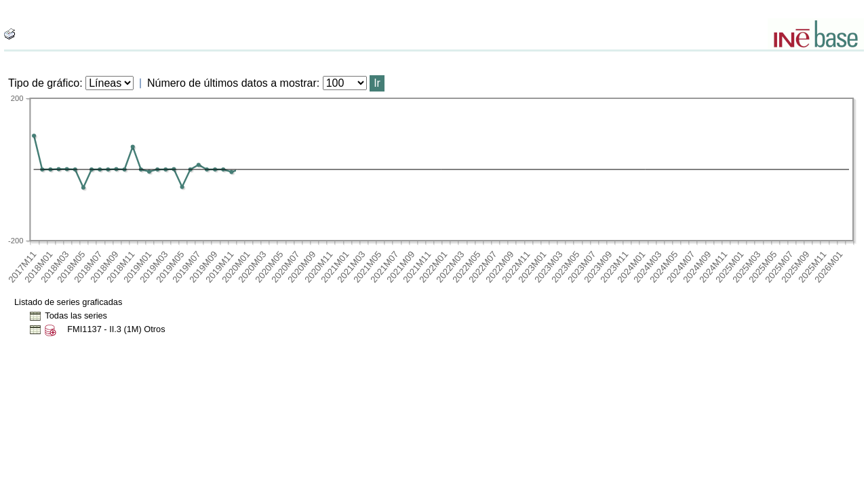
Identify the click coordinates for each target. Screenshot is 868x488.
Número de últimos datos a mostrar (232, 83)
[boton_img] (9, 34)
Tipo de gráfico (44, 83)
